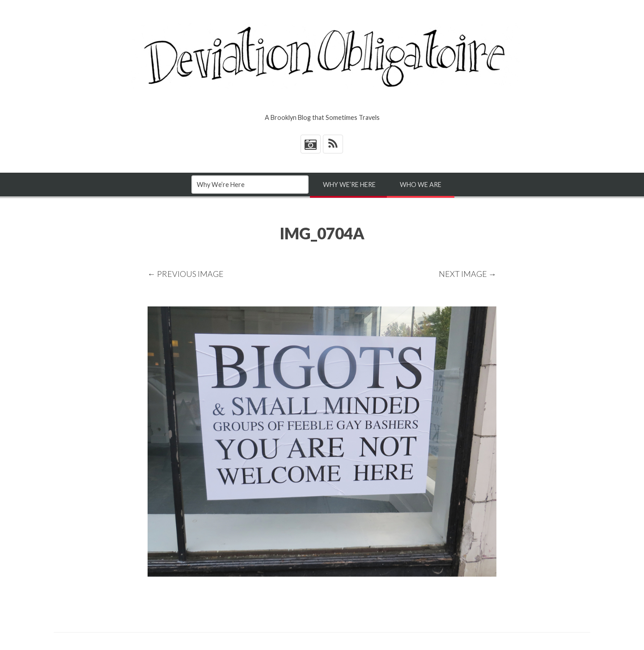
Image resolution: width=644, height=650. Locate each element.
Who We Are (421, 185)
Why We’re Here (349, 185)
